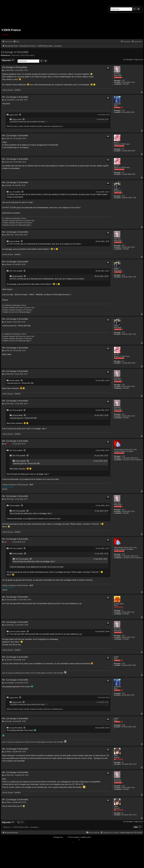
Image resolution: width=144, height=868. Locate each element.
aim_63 (116, 142)
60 (123, 762)
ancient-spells (119, 604)
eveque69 (117, 104)
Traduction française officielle (69, 840)
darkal (116, 189)
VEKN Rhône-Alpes (27, 55)
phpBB (65, 837)
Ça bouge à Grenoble (15, 52)
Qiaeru (82, 840)
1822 (123, 81)
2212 (123, 196)
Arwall (116, 657)
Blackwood (16, 55)
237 (123, 149)
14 (123, 610)
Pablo (116, 756)
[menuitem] (16, 42)
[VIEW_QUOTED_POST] (20, 115)
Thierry (15, 119)
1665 (123, 664)
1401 (123, 111)
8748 (123, 456)
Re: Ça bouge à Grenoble (15, 97)
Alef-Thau (117, 74)
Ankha (11, 115)
